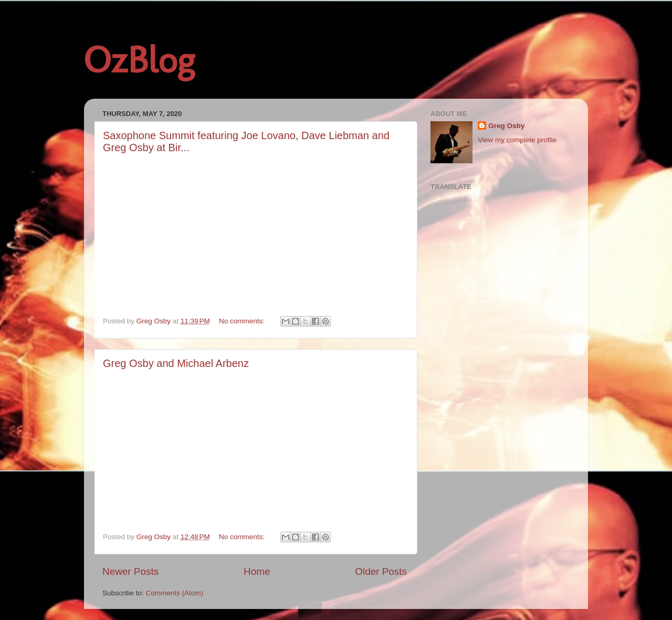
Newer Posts (130, 571)
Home (257, 571)
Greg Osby (506, 126)
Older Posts (381, 571)
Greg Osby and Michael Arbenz (176, 363)
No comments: (243, 321)
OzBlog (139, 60)
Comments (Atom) (175, 593)
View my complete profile (517, 140)
